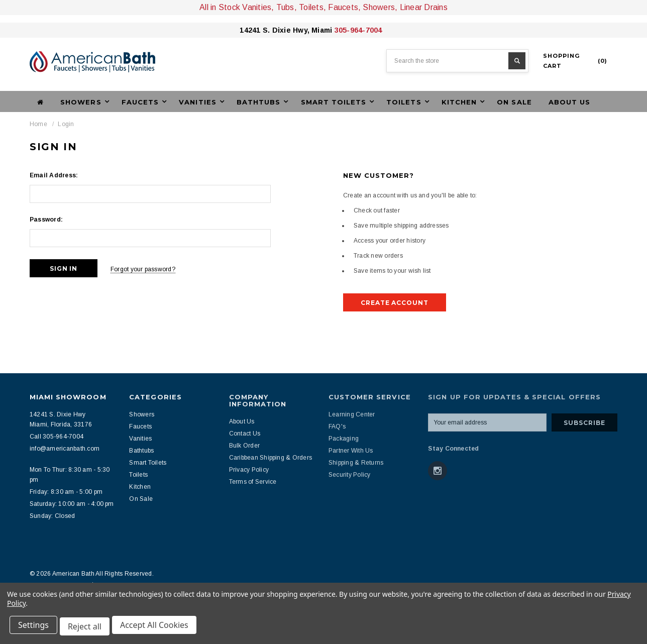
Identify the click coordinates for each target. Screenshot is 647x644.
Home (38, 124)
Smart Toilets (148, 463)
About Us (569, 102)
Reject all (88, 628)
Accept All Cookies (159, 628)
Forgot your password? (149, 268)
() (575, 61)
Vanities (140, 439)
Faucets (140, 426)
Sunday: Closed (52, 516)
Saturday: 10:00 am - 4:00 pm (72, 504)
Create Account (395, 303)
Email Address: (54, 175)
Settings (35, 628)
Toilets (138, 475)
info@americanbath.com (65, 449)
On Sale (514, 102)
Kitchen (140, 487)
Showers (142, 414)
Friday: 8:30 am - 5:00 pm (66, 492)
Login (66, 124)
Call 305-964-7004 (57, 437)
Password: (46, 220)
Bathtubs (141, 451)
